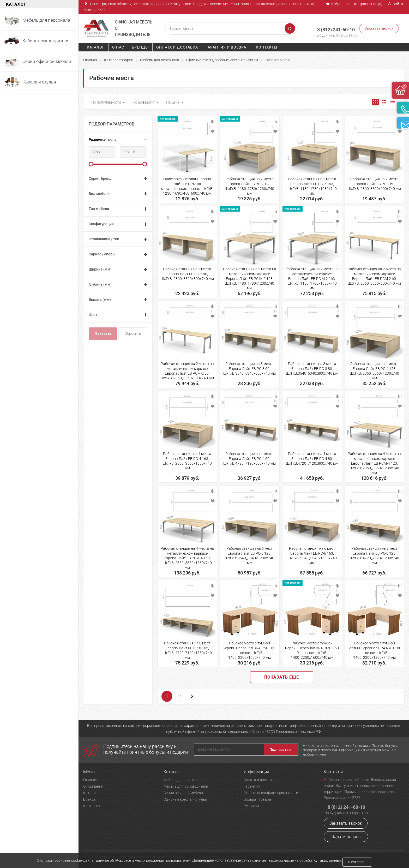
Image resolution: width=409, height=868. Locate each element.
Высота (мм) (100, 298)
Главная (90, 58)
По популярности (106, 101)
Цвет (93, 313)
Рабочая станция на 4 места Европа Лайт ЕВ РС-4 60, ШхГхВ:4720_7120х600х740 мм (249, 457)
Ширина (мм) (100, 268)
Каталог (96, 46)
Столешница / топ (104, 237)
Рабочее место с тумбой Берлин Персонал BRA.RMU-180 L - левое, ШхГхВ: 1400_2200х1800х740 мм (374, 649)
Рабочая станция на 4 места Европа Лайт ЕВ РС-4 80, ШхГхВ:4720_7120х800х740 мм (312, 457)
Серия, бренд (100, 177)
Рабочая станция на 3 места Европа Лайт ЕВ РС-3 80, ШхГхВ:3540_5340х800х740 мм (312, 367)
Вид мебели (99, 192)
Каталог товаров (119, 58)
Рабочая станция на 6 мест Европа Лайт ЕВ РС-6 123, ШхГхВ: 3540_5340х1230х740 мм (249, 554)
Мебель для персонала (160, 58)
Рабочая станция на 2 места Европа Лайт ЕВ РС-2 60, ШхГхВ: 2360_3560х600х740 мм (374, 182)
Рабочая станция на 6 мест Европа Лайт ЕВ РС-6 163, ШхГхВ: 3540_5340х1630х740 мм (312, 554)
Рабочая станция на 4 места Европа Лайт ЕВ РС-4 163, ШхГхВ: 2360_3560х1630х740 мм (187, 459)
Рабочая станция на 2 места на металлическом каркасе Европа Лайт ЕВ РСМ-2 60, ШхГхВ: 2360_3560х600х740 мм (374, 275)
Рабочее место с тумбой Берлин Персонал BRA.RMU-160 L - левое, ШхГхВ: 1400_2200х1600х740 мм (250, 649)
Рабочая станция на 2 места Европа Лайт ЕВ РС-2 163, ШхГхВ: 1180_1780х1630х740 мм (312, 185)
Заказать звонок (379, 28)
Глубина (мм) (100, 283)
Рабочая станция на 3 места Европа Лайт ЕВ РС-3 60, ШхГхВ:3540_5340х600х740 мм (249, 367)
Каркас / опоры (102, 253)
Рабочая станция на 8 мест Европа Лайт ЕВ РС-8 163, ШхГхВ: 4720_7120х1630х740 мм (187, 649)
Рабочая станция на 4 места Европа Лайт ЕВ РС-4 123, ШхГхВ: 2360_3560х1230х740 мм (374, 369)
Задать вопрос (346, 835)
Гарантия (252, 785)
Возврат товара (257, 798)
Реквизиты (253, 804)
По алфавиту (144, 101)
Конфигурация (101, 222)
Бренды (140, 46)
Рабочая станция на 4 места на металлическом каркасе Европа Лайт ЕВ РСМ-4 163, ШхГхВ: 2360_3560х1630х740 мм (187, 556)
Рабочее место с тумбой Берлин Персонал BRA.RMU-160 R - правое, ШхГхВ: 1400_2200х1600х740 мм (312, 649)
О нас (118, 46)
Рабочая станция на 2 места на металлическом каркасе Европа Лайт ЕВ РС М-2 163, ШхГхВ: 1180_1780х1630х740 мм (312, 277)
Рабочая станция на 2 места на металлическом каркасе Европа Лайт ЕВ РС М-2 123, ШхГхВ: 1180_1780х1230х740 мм (250, 277)
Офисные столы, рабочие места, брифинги (222, 58)
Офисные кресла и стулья (185, 798)
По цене (173, 101)
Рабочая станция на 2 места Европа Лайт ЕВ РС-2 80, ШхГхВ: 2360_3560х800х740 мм (187, 272)
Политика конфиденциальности (271, 791)
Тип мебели (99, 207)
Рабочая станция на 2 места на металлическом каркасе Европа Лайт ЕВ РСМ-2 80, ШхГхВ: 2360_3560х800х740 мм (187, 369)
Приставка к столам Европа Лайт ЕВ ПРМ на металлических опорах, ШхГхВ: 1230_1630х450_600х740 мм (187, 185)
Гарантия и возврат (227, 46)
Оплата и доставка (177, 46)
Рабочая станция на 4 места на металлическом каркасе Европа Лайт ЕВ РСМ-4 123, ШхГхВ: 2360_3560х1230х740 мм (374, 462)
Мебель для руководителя (186, 785)
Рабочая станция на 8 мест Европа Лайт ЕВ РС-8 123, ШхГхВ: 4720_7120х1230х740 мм (374, 554)
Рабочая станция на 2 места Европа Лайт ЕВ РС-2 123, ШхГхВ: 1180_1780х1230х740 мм (249, 185)
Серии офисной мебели (183, 791)
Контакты (267, 46)
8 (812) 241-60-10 (333, 25)
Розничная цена (103, 138)
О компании (93, 785)
